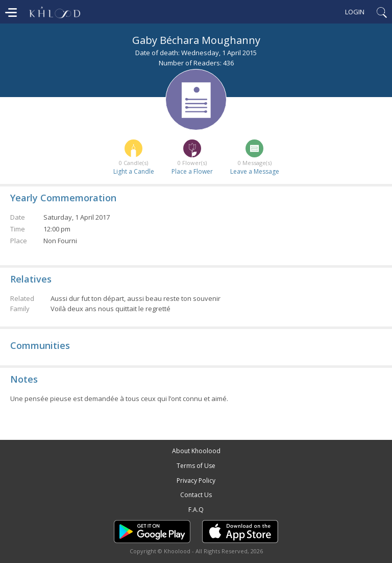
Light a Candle (134, 171)
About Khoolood (196, 451)
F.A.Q (196, 510)
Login (355, 12)
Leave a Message (255, 171)
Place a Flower (192, 171)
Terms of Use (196, 466)
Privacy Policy (196, 480)
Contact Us (196, 495)
